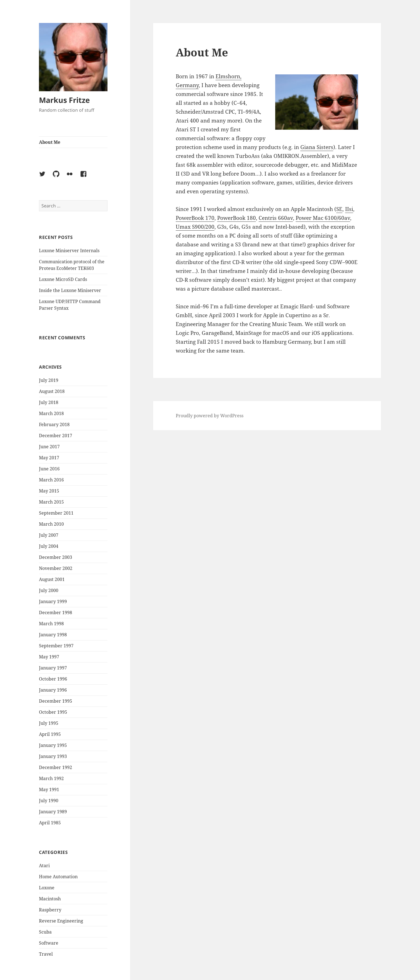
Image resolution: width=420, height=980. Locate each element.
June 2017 (49, 447)
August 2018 (52, 391)
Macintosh (50, 899)
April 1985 (50, 823)
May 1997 (49, 657)
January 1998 (53, 635)
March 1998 (51, 624)
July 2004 (49, 546)
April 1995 (50, 734)
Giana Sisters (317, 147)
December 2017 (56, 436)
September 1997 (56, 646)
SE (339, 209)
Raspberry (50, 910)
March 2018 (51, 413)
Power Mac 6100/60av (323, 218)
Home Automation (58, 877)
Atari (44, 866)
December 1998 (56, 612)
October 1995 (53, 712)
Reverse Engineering (61, 921)
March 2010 (51, 524)
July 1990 (49, 801)
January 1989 (53, 812)
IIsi (349, 209)
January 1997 (53, 668)
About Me (50, 142)
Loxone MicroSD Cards (63, 279)
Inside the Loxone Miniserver (70, 290)
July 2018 (49, 402)
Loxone (47, 888)
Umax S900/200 (195, 227)
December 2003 (56, 557)
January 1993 (53, 756)
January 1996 (53, 690)
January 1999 (53, 601)
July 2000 (49, 590)
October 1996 (53, 679)
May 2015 (49, 491)
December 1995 (56, 701)
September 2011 (56, 513)
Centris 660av (276, 218)
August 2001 (52, 579)
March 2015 (51, 502)
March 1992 (51, 778)
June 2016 (49, 469)
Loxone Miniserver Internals (69, 251)
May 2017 (49, 458)
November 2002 (56, 568)
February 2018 (54, 424)
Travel (46, 954)
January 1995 (53, 745)
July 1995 (49, 723)
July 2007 (49, 535)
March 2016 (51, 480)
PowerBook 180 (237, 218)
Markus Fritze (64, 100)
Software (49, 943)
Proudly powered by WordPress (210, 416)
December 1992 (56, 767)
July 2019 (49, 380)
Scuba (45, 932)
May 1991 (49, 789)
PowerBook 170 (195, 218)
